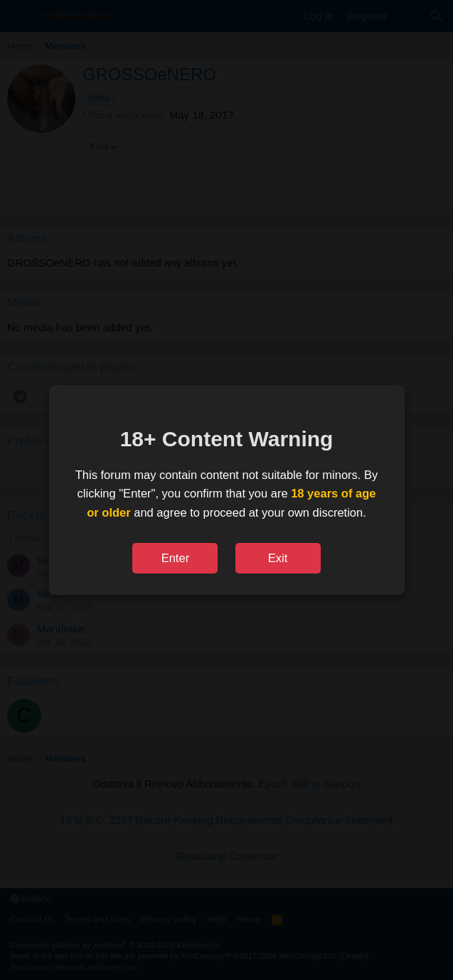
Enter (175, 558)
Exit (278, 558)
